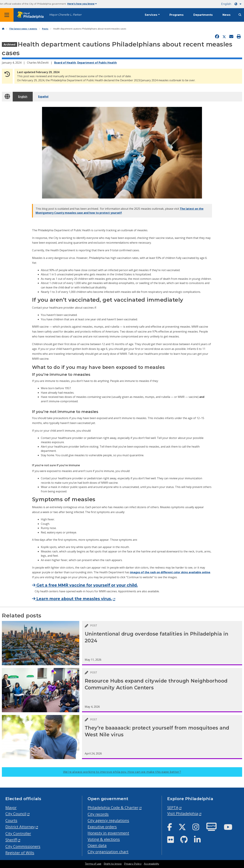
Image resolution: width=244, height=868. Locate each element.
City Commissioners (23, 846)
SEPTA (173, 808)
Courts (11, 820)
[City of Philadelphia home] (31, 15)
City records (98, 814)
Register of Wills (20, 853)
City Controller (18, 833)
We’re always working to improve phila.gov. (122, 772)
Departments (203, 15)
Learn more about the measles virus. (72, 599)
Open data (97, 845)
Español (43, 97)
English (226, 4)
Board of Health (65, 63)
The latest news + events (23, 29)
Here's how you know (82, 4)
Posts (45, 29)
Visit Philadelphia (183, 813)
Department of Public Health (97, 63)
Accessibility (151, 864)
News (226, 15)
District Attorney (20, 827)
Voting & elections (104, 839)
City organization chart (108, 852)
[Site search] (240, 15)
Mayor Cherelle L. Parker (65, 15)
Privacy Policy (133, 864)
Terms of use (93, 864)
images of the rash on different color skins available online (170, 572)
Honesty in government (108, 833)
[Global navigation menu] (7, 15)
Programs (176, 15)
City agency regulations (108, 820)
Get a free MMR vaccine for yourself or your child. (85, 585)
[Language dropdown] (239, 4)
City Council (16, 814)
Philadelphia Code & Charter (113, 808)
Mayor (11, 808)
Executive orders (102, 827)
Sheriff (11, 840)
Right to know (113, 864)
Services (151, 15)
